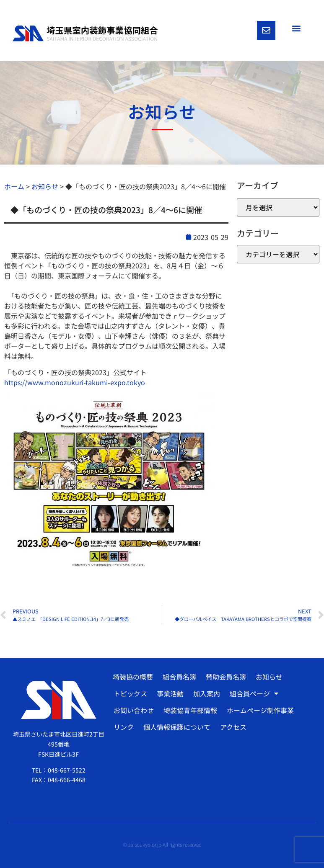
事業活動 (170, 693)
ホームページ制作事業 (260, 710)
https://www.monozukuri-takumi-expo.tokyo (75, 382)
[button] (296, 28)
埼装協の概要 (133, 677)
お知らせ (269, 677)
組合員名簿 (179, 677)
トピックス (130, 693)
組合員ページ (254, 693)
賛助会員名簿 (226, 677)
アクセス (233, 727)
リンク (124, 727)
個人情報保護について (177, 727)
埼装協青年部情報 (190, 710)
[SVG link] (85, 33)
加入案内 (207, 693)
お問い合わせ (134, 710)
